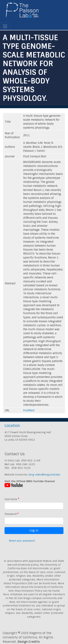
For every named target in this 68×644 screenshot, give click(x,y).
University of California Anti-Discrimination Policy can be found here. (33, 591)
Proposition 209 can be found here (34, 583)
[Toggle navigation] (5, 26)
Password (11, 514)
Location (12, 426)
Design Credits (29, 642)
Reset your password (22, 541)
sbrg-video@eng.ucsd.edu (44, 475)
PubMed (29, 410)
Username (11, 499)
